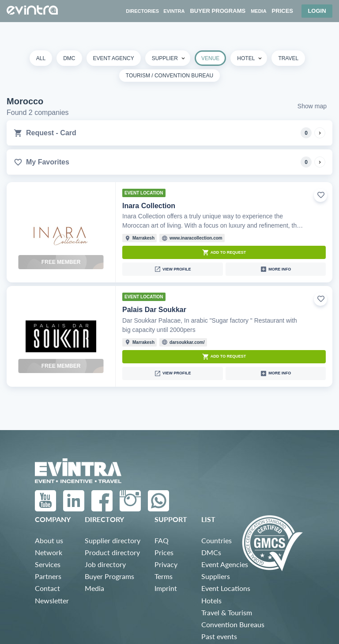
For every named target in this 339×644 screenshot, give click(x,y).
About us (49, 540)
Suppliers (216, 576)
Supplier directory (113, 540)
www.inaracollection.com (196, 238)
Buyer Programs (109, 576)
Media (94, 588)
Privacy (166, 564)
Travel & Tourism (227, 612)
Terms (164, 576)
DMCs (211, 552)
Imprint (166, 588)
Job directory (105, 564)
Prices (164, 552)
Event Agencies (225, 564)
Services (48, 564)
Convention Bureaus (233, 624)
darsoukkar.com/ (187, 342)
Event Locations (226, 588)
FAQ (162, 540)
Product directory (112, 552)
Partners (48, 576)
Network (49, 552)
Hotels (211, 600)
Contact (47, 588)
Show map (312, 106)
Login (317, 11)
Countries (217, 540)
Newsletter (52, 600)
